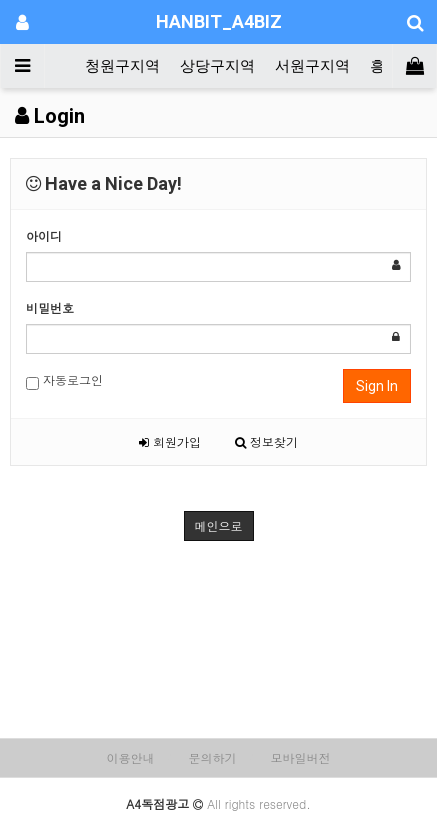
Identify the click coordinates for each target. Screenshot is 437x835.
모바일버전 (301, 757)
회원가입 (170, 441)
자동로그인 (64, 380)
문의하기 (213, 757)
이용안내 (130, 757)
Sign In (377, 386)
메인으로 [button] (219, 525)
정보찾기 (266, 441)
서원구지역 (312, 66)
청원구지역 (122, 66)
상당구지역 (217, 66)
